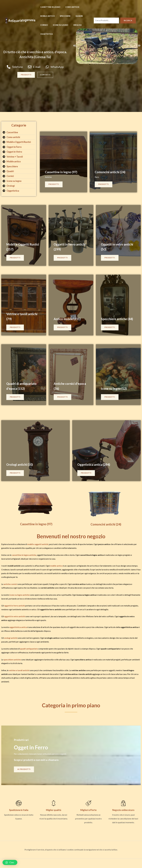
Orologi (74, 25)
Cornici (43, 25)
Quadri (76, 16)
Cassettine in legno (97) (62, 173)
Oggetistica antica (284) (95, 465)
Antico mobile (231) (68, 319)
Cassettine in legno (50, 7)
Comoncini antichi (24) (111, 173)
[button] (75, 46)
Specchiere (63, 16)
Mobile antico (47, 16)
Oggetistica (46, 34)
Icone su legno (58, 25)
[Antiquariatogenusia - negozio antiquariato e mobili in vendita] (20, 20)
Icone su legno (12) (115, 389)
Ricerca (128, 20)
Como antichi (70, 7)
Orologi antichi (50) (21, 465)
